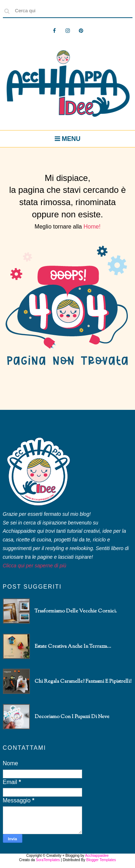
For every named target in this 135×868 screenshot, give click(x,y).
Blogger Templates (101, 860)
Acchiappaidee (97, 856)
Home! (92, 227)
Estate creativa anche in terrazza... (73, 647)
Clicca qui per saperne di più (35, 566)
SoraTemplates (48, 860)
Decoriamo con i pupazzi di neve (72, 717)
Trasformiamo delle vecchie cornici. (76, 611)
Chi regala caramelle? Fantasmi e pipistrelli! (83, 682)
